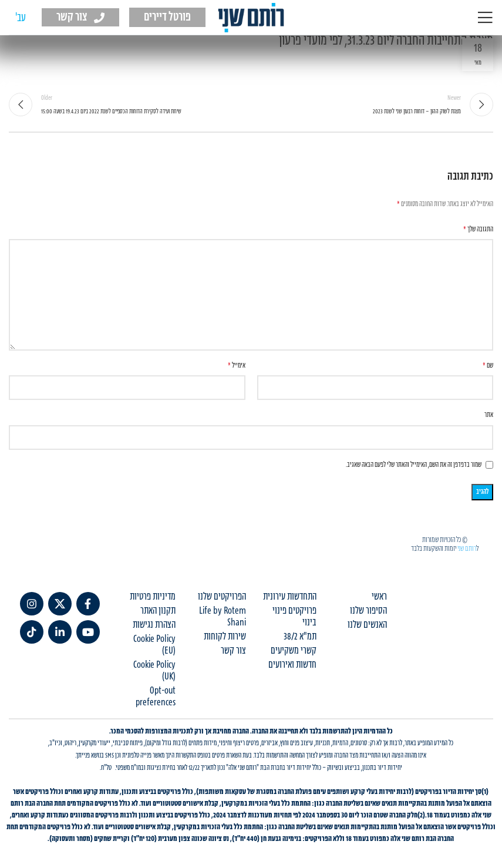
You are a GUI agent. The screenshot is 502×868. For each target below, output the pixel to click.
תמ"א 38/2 (300, 637)
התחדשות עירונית (290, 597)
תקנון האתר (158, 611)
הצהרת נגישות (154, 625)
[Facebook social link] (88, 604)
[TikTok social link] (32, 632)
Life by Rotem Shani (223, 617)
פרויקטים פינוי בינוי (294, 617)
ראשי (379, 597)
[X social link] (60, 604)
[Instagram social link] (32, 604)
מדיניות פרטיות (153, 597)
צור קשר (233, 651)
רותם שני (467, 549)
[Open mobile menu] (485, 18)
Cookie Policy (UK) (154, 671)
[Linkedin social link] (60, 632)
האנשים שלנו (367, 625)
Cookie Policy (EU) (154, 645)
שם (488, 366)
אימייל (237, 366)
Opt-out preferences (156, 697)
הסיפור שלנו (368, 611)
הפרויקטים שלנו (222, 597)
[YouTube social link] (88, 632)
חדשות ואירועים (292, 665)
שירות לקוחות (225, 637)
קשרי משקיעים (294, 651)
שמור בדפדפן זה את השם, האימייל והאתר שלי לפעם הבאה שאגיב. (414, 465)
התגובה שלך (478, 229)
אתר (489, 415)
